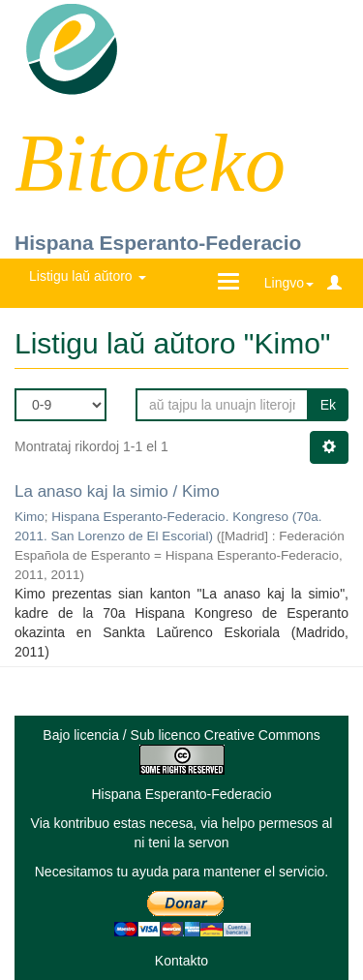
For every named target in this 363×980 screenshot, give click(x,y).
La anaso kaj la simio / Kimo (117, 491)
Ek (328, 405)
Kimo (30, 517)
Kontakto (181, 961)
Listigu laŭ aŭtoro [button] (88, 276)
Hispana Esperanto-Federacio (158, 243)
